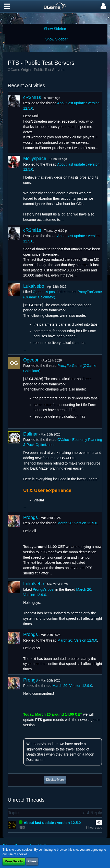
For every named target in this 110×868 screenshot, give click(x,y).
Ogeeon (31, 360)
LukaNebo (34, 286)
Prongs (30, 517)
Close (32, 861)
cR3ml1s (32, 97)
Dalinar (30, 434)
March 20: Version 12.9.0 (77, 523)
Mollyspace (35, 158)
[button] (7, 6)
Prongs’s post (44, 589)
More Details (14, 861)
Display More (55, 780)
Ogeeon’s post (44, 292)
